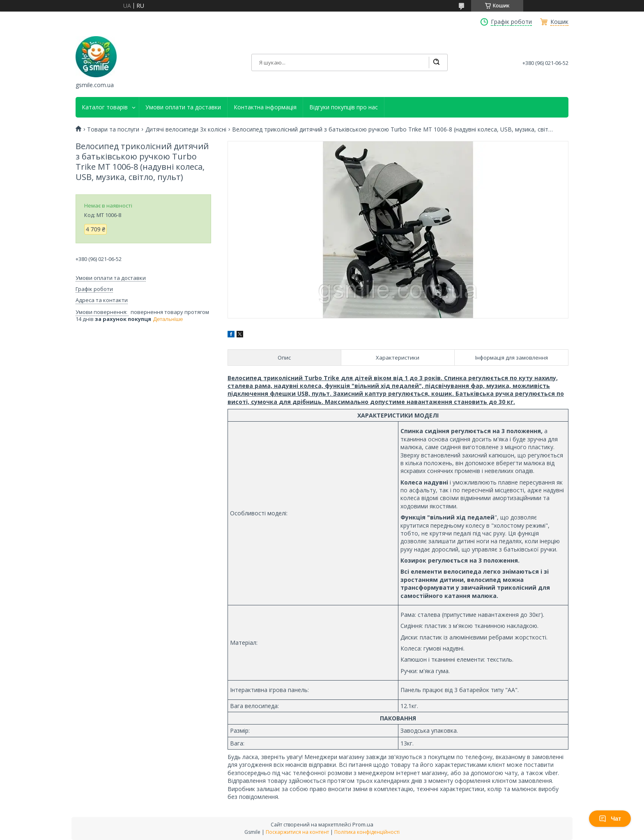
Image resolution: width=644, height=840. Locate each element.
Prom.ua (363, 824)
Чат (610, 819)
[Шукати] (436, 62)
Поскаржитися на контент (297, 832)
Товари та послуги (113, 129)
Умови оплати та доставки (183, 107)
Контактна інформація (265, 107)
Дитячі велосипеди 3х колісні (186, 129)
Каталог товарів (105, 107)
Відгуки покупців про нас (344, 107)
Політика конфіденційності (367, 832)
